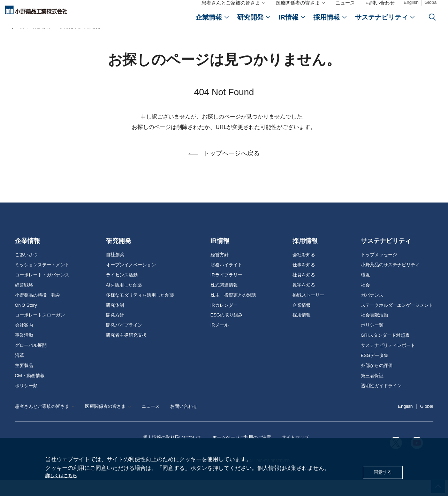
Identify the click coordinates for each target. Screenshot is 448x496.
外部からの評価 (377, 382)
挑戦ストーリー (308, 311)
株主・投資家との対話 (233, 311)
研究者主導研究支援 (126, 351)
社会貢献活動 (374, 331)
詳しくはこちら (65, 475)
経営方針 (220, 271)
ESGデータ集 (375, 372)
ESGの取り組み (227, 331)
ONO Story (26, 321)
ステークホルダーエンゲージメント (397, 321)
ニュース (345, 10)
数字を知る (304, 301)
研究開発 (119, 257)
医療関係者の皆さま (298, 10)
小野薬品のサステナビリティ (390, 281)
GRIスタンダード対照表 (385, 351)
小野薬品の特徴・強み (38, 311)
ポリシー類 (26, 402)
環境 (365, 291)
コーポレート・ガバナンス (42, 291)
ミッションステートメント (42, 281)
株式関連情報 (224, 301)
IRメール (220, 341)
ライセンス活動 (122, 291)
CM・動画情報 (30, 392)
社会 (365, 301)
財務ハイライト (226, 281)
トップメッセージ (379, 271)
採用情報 (305, 257)
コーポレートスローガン (40, 331)
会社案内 (24, 341)
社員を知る (304, 291)
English (411, 9)
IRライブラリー (226, 291)
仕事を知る (304, 281)
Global (431, 9)
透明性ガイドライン (381, 402)
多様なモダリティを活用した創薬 (140, 311)
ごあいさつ (26, 271)
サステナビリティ (386, 257)
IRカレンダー (224, 321)
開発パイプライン (124, 341)
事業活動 (24, 351)
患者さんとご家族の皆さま (231, 10)
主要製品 (24, 382)
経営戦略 (24, 301)
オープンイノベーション (131, 281)
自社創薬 (115, 271)
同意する (381, 471)
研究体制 (115, 321)
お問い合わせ (380, 10)
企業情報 (28, 257)
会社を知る (304, 271)
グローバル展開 (31, 361)
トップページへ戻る (231, 172)
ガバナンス (372, 311)
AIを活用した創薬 (124, 301)
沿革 (20, 372)
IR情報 (220, 257)
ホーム (17, 43)
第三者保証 (372, 392)
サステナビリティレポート (388, 361)
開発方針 (115, 331)
